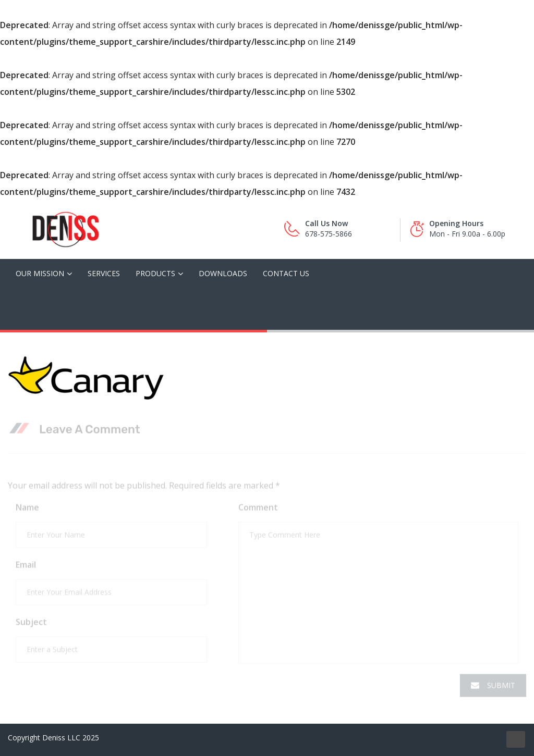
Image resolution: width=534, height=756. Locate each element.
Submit (493, 687)
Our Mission (40, 273)
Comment (258, 510)
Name (27, 510)
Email (26, 567)
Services (104, 273)
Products (155, 273)
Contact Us (286, 273)
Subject (31, 624)
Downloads (223, 273)
